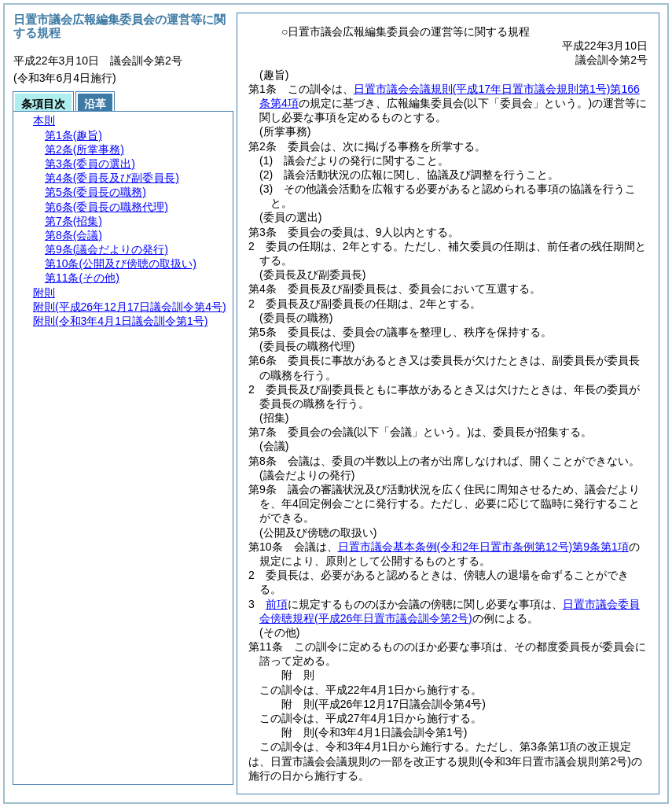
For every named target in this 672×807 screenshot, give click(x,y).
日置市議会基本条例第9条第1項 (483, 547)
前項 (277, 604)
